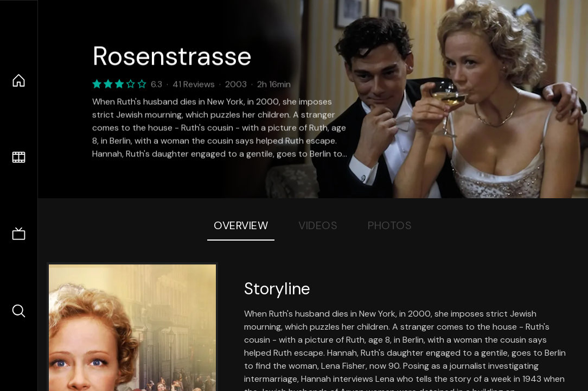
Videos (318, 225)
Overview (241, 225)
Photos (390, 225)
